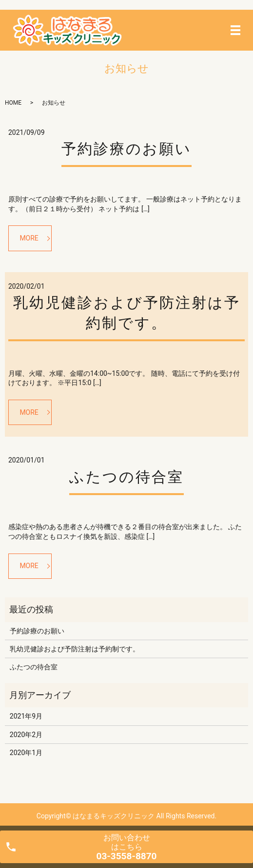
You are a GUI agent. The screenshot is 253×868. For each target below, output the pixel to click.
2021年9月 (26, 716)
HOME (13, 103)
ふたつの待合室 (126, 477)
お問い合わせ (127, 847)
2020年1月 (26, 753)
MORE (29, 238)
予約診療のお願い (126, 149)
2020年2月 (26, 735)
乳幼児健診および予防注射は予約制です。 (75, 649)
